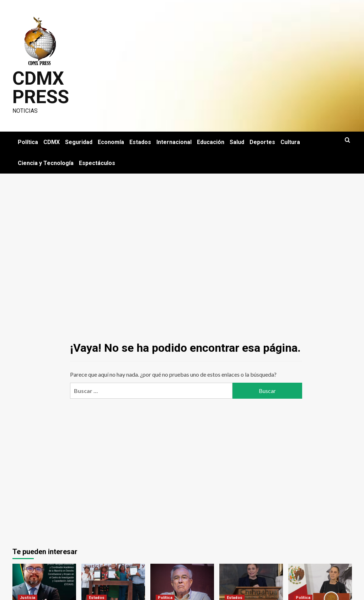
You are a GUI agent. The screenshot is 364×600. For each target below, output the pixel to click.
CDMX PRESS (41, 88)
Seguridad (79, 142)
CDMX (52, 142)
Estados (140, 142)
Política (28, 142)
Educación (211, 142)
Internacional (174, 142)
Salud (237, 142)
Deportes (262, 142)
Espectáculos (97, 163)
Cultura (290, 142)
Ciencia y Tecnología (46, 163)
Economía (111, 142)
